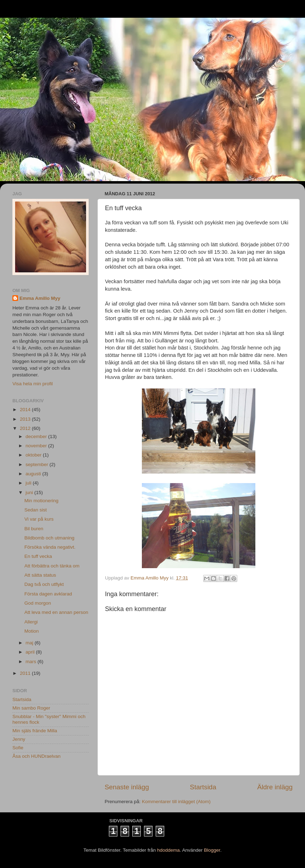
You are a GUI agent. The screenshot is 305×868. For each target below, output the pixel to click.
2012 (26, 428)
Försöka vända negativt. (50, 547)
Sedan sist (36, 510)
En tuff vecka (38, 556)
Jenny (19, 739)
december (37, 436)
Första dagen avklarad (48, 594)
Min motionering (41, 501)
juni (30, 492)
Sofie (18, 748)
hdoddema (168, 850)
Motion (32, 631)
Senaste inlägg (127, 787)
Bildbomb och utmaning (49, 538)
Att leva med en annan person (56, 612)
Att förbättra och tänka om (52, 566)
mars (32, 662)
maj (30, 643)
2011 (26, 673)
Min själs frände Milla (35, 731)
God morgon (38, 603)
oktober (34, 455)
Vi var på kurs (39, 519)
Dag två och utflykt (44, 584)
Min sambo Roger (31, 708)
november (37, 446)
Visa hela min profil (33, 384)
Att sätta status (40, 575)
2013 (26, 419)
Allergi (31, 622)
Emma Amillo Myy (40, 298)
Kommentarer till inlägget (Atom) (176, 802)
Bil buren (34, 529)
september (38, 464)
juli (29, 483)
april (31, 652)
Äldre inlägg (275, 787)
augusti (34, 474)
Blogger (212, 850)
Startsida (203, 787)
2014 (26, 410)
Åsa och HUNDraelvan (37, 756)
